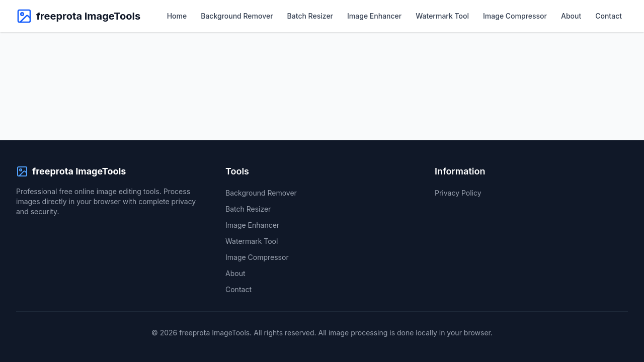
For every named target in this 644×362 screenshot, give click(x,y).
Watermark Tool (442, 16)
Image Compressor (515, 16)
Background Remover (237, 16)
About (571, 16)
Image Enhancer (374, 16)
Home (177, 16)
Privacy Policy (458, 193)
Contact (609, 16)
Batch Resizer (310, 16)
